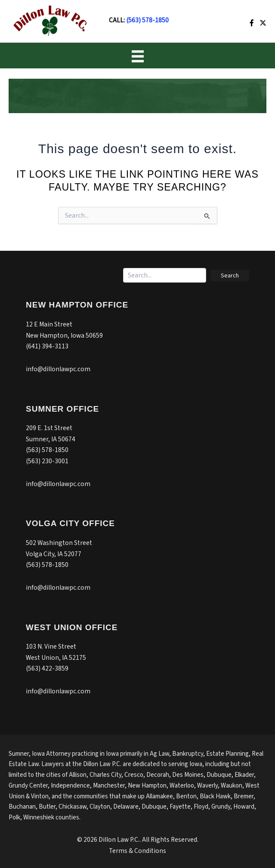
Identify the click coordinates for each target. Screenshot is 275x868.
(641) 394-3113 (47, 346)
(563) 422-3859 (47, 668)
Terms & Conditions (137, 851)
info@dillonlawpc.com (58, 369)
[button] (230, 275)
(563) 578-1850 (147, 20)
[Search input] (165, 275)
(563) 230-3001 (47, 461)
